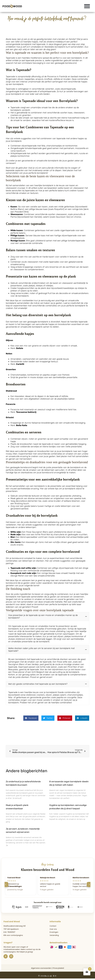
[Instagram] (11, 957)
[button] (87, 6)
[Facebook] (6, 957)
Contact (53, 927)
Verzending (54, 936)
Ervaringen (54, 933)
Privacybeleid (58, 969)
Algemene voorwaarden (41, 969)
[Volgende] (89, 885)
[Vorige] (6, 885)
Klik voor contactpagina (13, 936)
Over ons (53, 930)
